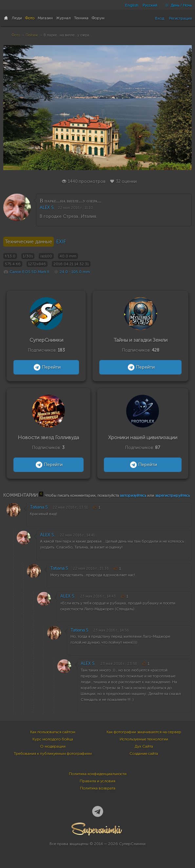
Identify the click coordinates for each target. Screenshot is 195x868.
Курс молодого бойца (53, 739)
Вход (160, 18)
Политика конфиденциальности (98, 774)
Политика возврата (98, 788)
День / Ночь (177, 5)
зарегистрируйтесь (172, 495)
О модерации (53, 746)
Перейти (46, 367)
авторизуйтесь (133, 495)
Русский (150, 5)
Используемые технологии (144, 739)
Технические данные (29, 242)
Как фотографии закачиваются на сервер (144, 732)
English (132, 5)
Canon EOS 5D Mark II (29, 272)
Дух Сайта (144, 746)
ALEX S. (47, 208)
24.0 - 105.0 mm (75, 272)
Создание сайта (144, 754)
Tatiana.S (39, 507)
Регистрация (180, 18)
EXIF (61, 242)
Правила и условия (97, 781)
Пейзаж (32, 35)
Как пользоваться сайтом (53, 732)
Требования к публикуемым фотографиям (53, 754)
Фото (16, 35)
